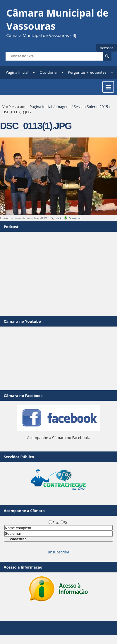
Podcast (11, 227)
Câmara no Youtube (22, 321)
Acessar (106, 48)
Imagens (63, 107)
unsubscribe (58, 552)
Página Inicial (17, 72)
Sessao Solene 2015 (91, 107)
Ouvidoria (48, 72)
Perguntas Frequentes (87, 72)
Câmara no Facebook (23, 396)
